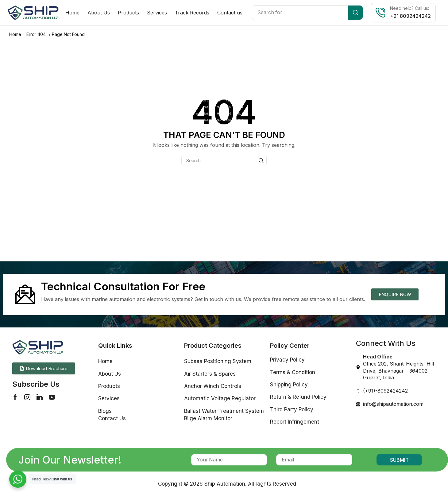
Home (15, 34)
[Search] (355, 13)
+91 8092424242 (410, 16)
